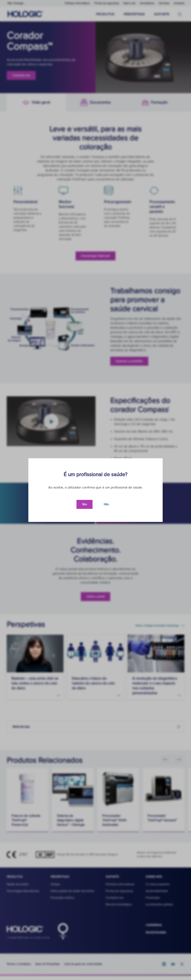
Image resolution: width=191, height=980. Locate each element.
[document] (95, 490)
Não (106, 504)
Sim (84, 504)
